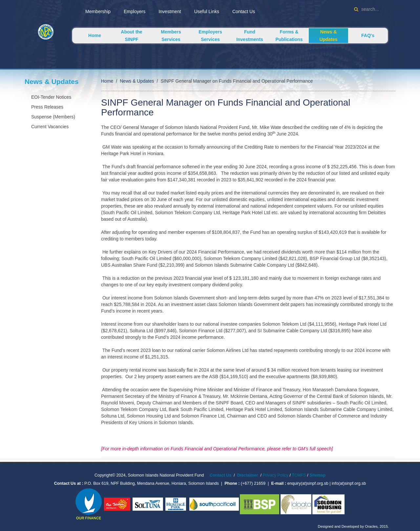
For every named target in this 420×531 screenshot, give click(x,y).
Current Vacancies (50, 127)
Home (95, 35)
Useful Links (207, 11)
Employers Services (210, 36)
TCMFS (299, 475)
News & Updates (328, 36)
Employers (135, 11)
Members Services (171, 36)
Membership (98, 11)
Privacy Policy (276, 475)
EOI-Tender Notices (51, 97)
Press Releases (47, 107)
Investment (170, 11)
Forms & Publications (289, 36)
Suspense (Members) (53, 117)
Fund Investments (250, 36)
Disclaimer (248, 475)
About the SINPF (131, 36)
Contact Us (244, 11)
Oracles (371, 526)
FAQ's (368, 35)
